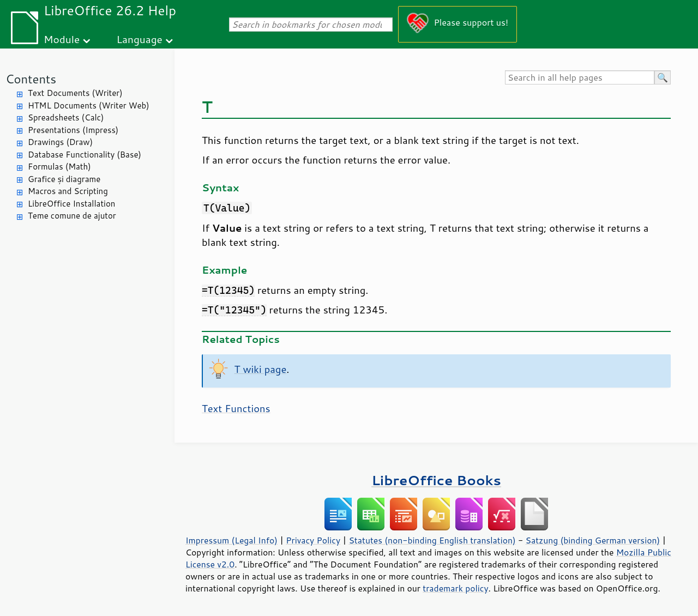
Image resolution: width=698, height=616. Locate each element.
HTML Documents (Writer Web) (89, 105)
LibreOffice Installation (71, 204)
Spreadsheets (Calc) (66, 117)
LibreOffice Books (436, 480)
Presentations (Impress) (73, 130)
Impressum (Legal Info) (231, 540)
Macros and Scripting (68, 191)
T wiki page (261, 369)
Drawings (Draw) (60, 142)
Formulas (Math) (59, 167)
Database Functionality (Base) (85, 155)
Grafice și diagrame (64, 179)
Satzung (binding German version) (593, 540)
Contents (31, 79)
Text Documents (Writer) (75, 93)
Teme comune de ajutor (72, 216)
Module (62, 39)
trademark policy (455, 588)
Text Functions (236, 408)
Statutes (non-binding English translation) (432, 540)
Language (140, 39)
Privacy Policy (313, 540)
